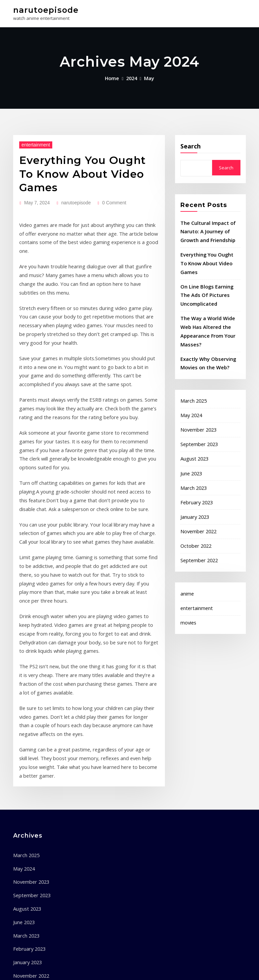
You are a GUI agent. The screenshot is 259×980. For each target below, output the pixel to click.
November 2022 (196, 496)
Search (191, 144)
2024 (132, 76)
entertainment (33, 142)
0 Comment (106, 182)
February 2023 (195, 469)
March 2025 (192, 375)
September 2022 (197, 523)
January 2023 (194, 482)
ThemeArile (199, 969)
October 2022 (194, 509)
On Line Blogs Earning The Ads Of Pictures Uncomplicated (209, 277)
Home (113, 76)
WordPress (123, 969)
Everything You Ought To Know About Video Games (85, 163)
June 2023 (190, 442)
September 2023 (197, 415)
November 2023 (196, 402)
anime (187, 555)
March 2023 (192, 455)
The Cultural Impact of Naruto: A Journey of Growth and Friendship (205, 228)
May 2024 (190, 388)
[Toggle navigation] (237, 12)
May (148, 76)
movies (188, 582)
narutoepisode (42, 9)
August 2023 (193, 429)
